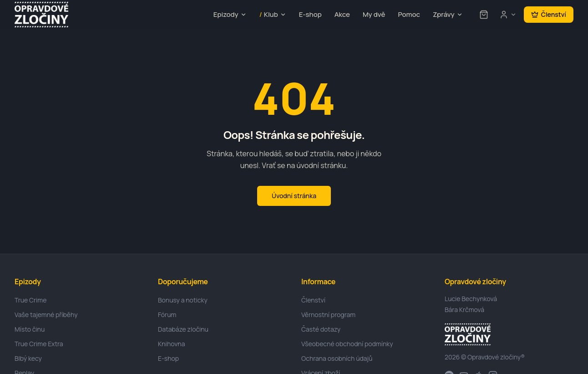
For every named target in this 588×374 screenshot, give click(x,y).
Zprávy (448, 14)
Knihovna (171, 344)
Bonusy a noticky (183, 300)
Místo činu (30, 329)
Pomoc (409, 14)
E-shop (310, 14)
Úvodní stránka (294, 196)
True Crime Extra (39, 344)
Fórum (167, 315)
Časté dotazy (321, 329)
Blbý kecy (28, 358)
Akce (342, 14)
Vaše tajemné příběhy (46, 315)
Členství (549, 14)
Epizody (230, 14)
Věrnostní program (328, 315)
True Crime (30, 300)
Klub (273, 15)
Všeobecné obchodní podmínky (347, 344)
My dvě (374, 14)
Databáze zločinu (183, 329)
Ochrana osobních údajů (337, 358)
